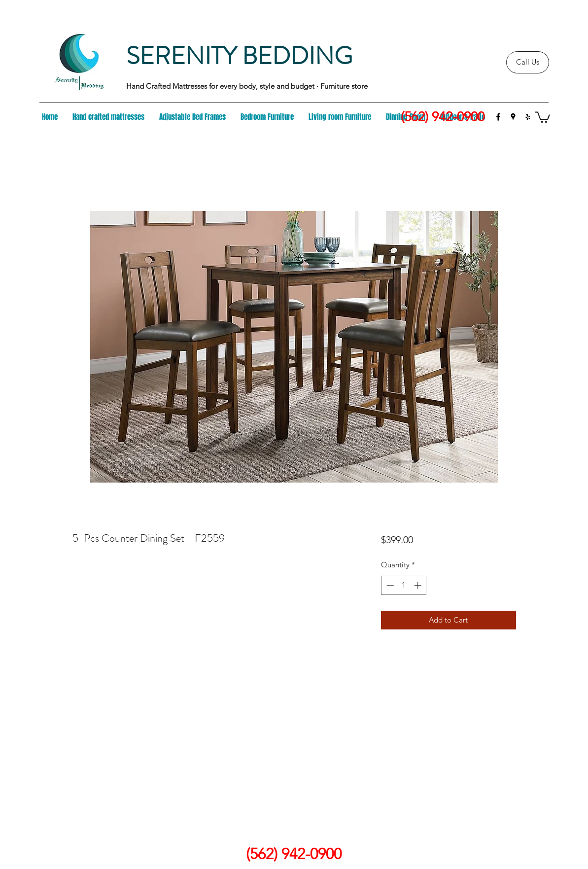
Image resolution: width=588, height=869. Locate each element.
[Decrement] (389, 585)
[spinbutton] (404, 585)
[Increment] (419, 585)
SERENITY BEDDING (239, 56)
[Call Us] (528, 62)
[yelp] (528, 117)
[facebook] (498, 117)
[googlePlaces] (513, 117)
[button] (543, 117)
